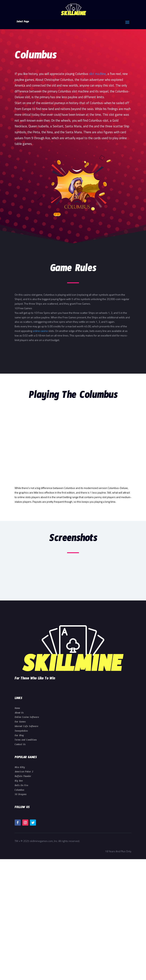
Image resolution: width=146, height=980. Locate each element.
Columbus (19, 791)
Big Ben (19, 781)
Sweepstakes (21, 731)
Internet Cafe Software (26, 727)
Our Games (20, 722)
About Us (19, 713)
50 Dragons (21, 795)
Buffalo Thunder (23, 777)
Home (17, 709)
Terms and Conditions (26, 740)
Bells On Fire (21, 786)
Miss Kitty (20, 768)
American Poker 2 (24, 772)
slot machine (97, 74)
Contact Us (20, 745)
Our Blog (19, 736)
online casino (40, 331)
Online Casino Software (27, 718)
